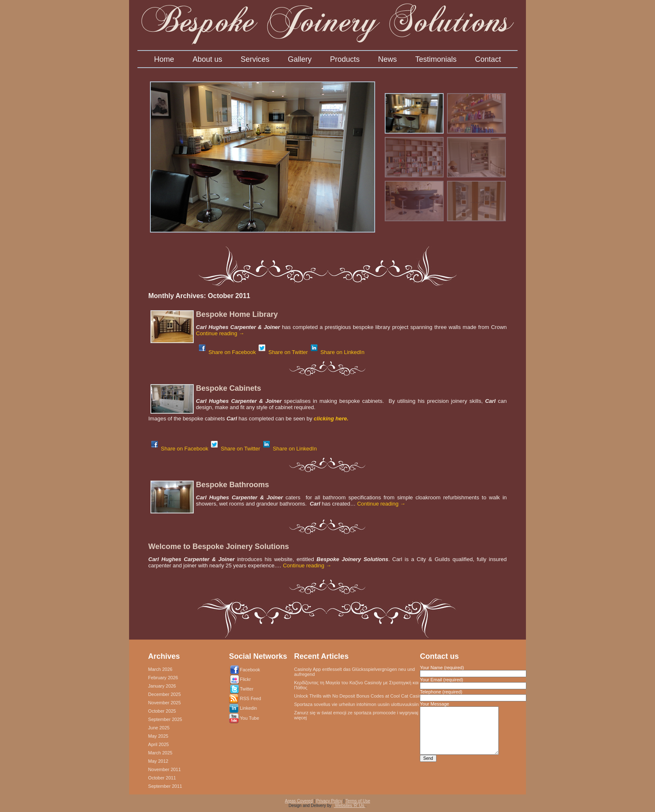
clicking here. (330, 419)
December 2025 (165, 694)
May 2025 (158, 736)
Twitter (246, 689)
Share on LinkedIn (338, 352)
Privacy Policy (329, 801)
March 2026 (160, 669)
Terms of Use (358, 801)
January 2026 (162, 686)
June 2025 (159, 728)
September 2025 (165, 719)
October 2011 (162, 778)
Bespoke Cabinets (228, 388)
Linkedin (248, 708)
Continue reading (220, 333)
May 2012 (158, 761)
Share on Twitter (283, 352)
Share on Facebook (227, 352)
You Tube (249, 718)
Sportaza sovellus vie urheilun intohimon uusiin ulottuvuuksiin (356, 704)
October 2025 (162, 711)
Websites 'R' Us (349, 806)
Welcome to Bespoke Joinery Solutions (219, 546)
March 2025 (160, 753)
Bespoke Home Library (237, 314)
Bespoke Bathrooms (232, 485)
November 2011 (165, 769)
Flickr (245, 679)
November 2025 (165, 703)
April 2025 (159, 744)
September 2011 (165, 786)
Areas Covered (299, 801)
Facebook (250, 670)
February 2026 (163, 678)
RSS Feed (250, 698)
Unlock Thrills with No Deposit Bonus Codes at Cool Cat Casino (359, 696)
